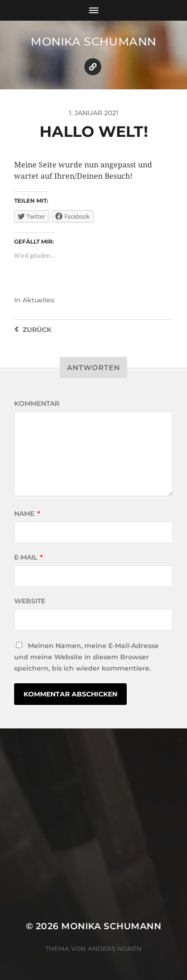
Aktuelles (38, 300)
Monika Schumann (93, 42)
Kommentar (37, 403)
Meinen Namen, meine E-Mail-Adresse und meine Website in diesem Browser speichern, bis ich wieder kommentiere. (86, 657)
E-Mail (28, 557)
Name (27, 514)
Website (30, 601)
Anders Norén (115, 948)
